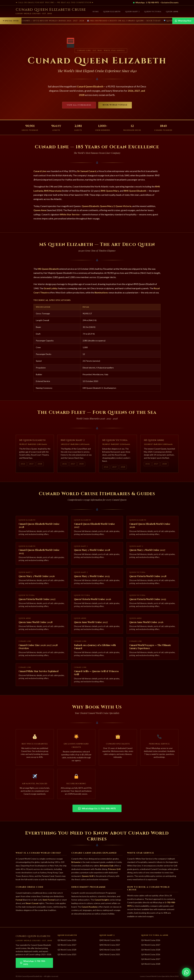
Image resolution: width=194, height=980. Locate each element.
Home (96, 12)
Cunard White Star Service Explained (39, 672)
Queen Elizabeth (112, 12)
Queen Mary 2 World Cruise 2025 (92, 577)
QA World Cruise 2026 (151, 954)
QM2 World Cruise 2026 (110, 940)
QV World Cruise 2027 (151, 945)
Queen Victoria (153, 12)
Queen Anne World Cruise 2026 (146, 623)
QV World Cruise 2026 (151, 940)
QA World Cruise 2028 (151, 964)
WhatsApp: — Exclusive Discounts (156, 3)
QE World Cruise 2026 (67, 940)
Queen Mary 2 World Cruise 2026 (37, 577)
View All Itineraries (79, 105)
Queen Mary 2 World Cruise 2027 (147, 551)
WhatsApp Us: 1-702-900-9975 (97, 808)
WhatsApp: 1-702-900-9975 (33, 963)
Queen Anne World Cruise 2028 (36, 623)
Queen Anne (172, 12)
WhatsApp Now (183, 21)
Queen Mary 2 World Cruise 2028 (92, 551)
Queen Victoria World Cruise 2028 (148, 577)
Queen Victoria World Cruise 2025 (148, 600)
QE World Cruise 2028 (67, 950)
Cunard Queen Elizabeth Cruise (51, 10)
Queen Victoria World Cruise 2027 (37, 600)
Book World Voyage (115, 105)
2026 (23, 465)
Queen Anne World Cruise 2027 (91, 623)
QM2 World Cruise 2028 (110, 950)
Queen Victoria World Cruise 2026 (93, 600)
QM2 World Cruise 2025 (110, 954)
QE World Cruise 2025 (67, 954)
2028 (40, 465)
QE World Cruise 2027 (67, 945)
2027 (31, 465)
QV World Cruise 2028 (151, 950)
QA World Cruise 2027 (151, 959)
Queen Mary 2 (132, 12)
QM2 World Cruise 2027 (110, 945)
